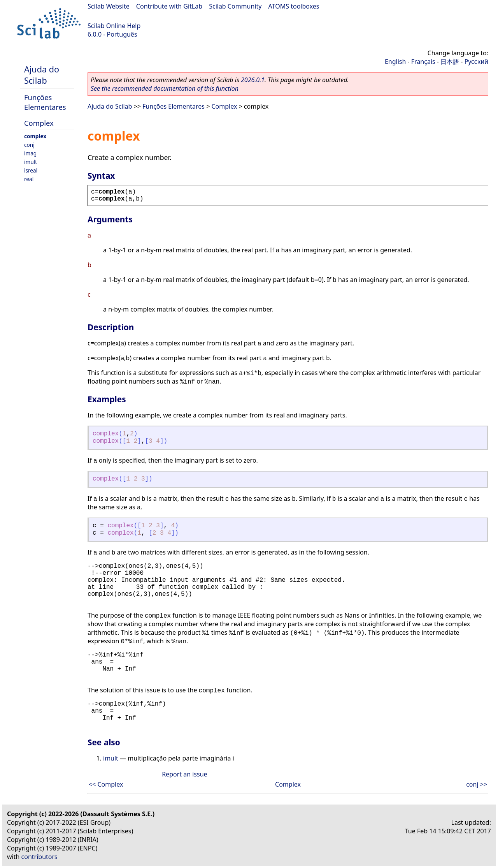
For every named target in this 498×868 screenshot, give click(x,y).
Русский (476, 62)
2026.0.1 (253, 80)
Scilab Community (235, 6)
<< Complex (106, 784)
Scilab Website (109, 6)
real (29, 179)
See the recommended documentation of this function (165, 88)
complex (35, 136)
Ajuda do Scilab (42, 75)
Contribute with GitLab (169, 6)
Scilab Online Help (114, 26)
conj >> (477, 784)
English (395, 62)
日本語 (450, 62)
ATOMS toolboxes (294, 6)
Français (423, 62)
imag (30, 153)
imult (31, 162)
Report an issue (184, 774)
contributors (39, 857)
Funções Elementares (45, 102)
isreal (31, 170)
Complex (39, 123)
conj (29, 145)
